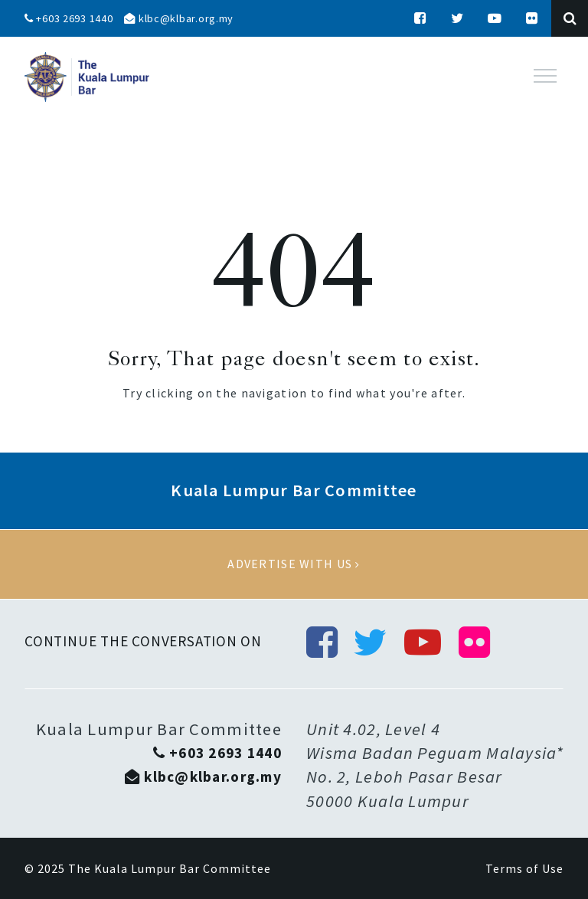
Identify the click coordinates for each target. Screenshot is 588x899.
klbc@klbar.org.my (179, 18)
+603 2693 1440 (69, 18)
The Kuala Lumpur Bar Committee (170, 868)
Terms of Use (524, 868)
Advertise (294, 564)
